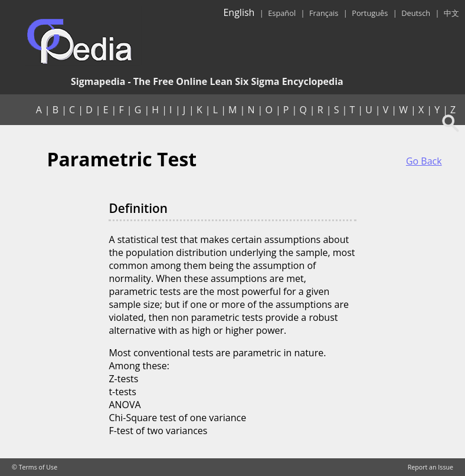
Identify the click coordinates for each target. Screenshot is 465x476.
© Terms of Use (35, 467)
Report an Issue (430, 467)
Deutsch (416, 13)
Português (370, 13)
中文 (451, 13)
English (239, 12)
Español (282, 13)
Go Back (424, 161)
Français (324, 13)
